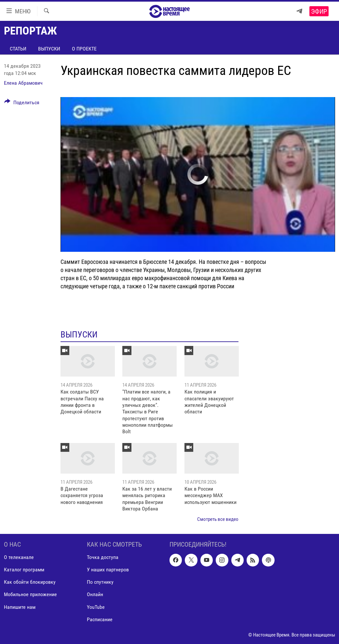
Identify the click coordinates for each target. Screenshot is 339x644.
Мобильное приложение (30, 594)
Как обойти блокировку (30, 582)
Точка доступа (103, 557)
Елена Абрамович (23, 83)
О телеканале (19, 557)
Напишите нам (20, 607)
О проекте (84, 49)
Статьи (18, 49)
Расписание (100, 619)
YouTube (96, 607)
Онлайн (95, 594)
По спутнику (100, 582)
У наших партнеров (108, 570)
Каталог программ (24, 570)
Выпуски (49, 49)
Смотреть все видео (218, 519)
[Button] (22, 104)
